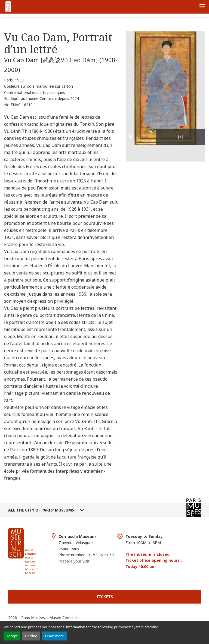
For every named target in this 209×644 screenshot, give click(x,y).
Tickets (105, 597)
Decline (31, 636)
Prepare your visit (74, 561)
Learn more (55, 636)
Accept (12, 636)
